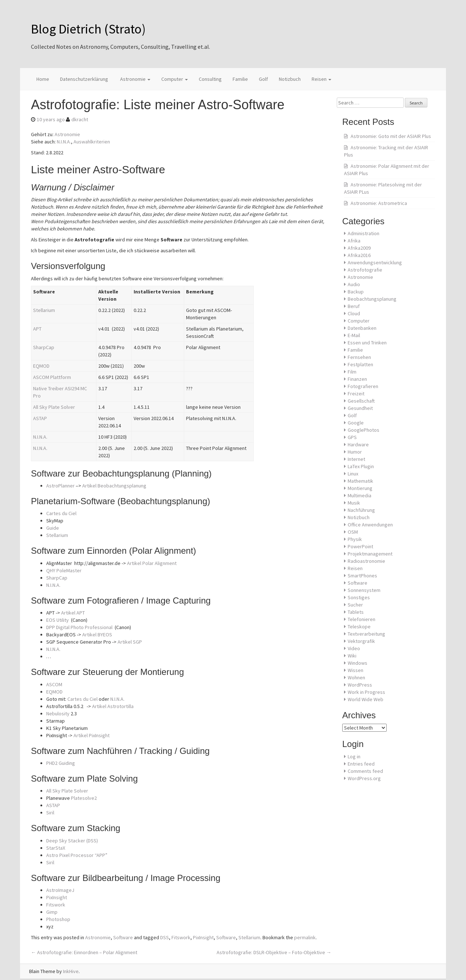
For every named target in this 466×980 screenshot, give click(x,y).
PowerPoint (360, 546)
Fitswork (56, 905)
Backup (356, 292)
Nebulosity (58, 714)
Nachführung (361, 510)
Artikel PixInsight (92, 735)
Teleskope (359, 627)
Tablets (356, 612)
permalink (305, 937)
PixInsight (57, 897)
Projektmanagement (370, 554)
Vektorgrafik (361, 641)
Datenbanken (362, 328)
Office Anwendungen (370, 525)
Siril (50, 813)
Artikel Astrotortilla (113, 706)
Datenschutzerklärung (84, 79)
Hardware (358, 444)
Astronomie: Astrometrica (379, 203)
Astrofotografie (365, 270)
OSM (353, 532)
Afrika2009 (359, 248)
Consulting (210, 79)
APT (37, 329)
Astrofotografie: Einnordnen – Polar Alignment (84, 952)
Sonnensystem (364, 590)
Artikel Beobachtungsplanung (114, 486)
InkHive (71, 971)
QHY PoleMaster (64, 570)
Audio (354, 284)
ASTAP (40, 418)
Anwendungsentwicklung (375, 262)
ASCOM (54, 684)
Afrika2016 (359, 255)
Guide (53, 528)
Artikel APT (73, 613)
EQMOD (41, 366)
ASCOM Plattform (52, 377)
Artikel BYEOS (97, 635)
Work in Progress (366, 692)
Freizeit (356, 394)
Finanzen (357, 379)
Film (352, 372)
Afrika (354, 241)
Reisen (321, 79)
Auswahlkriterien (92, 142)
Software (123, 937)
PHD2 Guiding (61, 763)
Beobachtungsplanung (372, 299)
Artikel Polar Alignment (152, 563)
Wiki (352, 656)
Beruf (354, 306)
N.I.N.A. (64, 142)
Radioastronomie (366, 561)
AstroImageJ (60, 890)
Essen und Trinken (367, 343)
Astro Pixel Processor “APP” (77, 855)
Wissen (356, 670)
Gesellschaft (361, 401)
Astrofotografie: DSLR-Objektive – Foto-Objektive (274, 952)
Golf (263, 79)
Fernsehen (359, 357)
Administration (364, 233)
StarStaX (56, 848)
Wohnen (356, 677)
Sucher (355, 605)
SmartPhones (362, 576)
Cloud (354, 313)
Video (354, 648)
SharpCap (44, 347)
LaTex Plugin (361, 466)
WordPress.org (364, 778)
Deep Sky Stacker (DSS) (72, 841)
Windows (358, 663)
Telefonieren (362, 619)
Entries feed (361, 764)
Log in (354, 756)
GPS (352, 437)
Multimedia (360, 495)
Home (43, 79)
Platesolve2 (84, 798)
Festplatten (360, 364)
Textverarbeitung (366, 634)
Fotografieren (363, 386)
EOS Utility (58, 620)
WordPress (360, 685)
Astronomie (135, 79)
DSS (165, 937)
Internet (356, 459)
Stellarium (44, 310)
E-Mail (354, 335)
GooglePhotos (364, 430)
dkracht (80, 119)
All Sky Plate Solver (54, 407)
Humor (355, 452)
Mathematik (360, 481)
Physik (355, 539)
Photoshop (58, 919)
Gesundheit (360, 408)
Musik (354, 503)
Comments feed (365, 771)
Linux (353, 474)
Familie (240, 79)
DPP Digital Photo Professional (80, 627)
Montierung (360, 488)
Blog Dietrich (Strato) (88, 29)
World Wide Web (366, 699)
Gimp (52, 912)
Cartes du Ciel (61, 513)
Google (356, 423)
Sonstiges (359, 597)
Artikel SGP (130, 642)
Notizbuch (290, 79)
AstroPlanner (60, 486)
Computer (175, 79)
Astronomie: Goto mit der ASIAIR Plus (391, 136)
